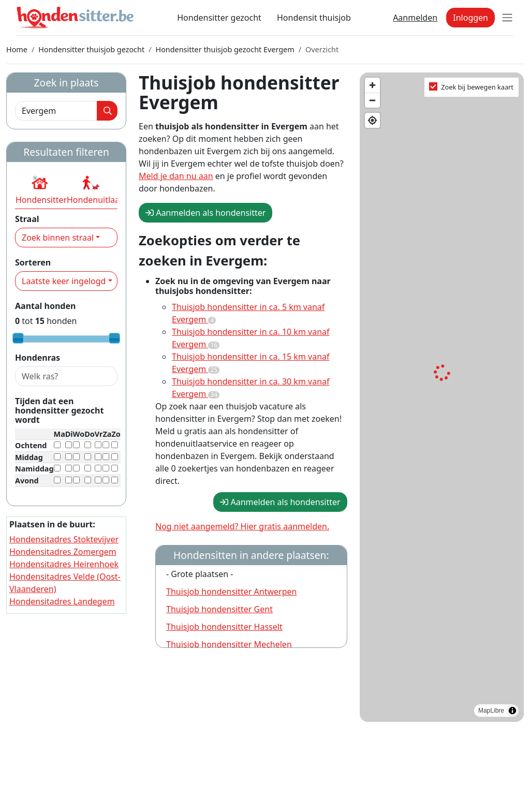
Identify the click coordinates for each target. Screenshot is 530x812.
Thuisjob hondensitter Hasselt (224, 627)
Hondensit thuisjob (314, 18)
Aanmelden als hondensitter (205, 213)
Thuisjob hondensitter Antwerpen (231, 592)
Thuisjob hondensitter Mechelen (229, 644)
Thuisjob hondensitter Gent (219, 609)
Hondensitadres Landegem (62, 601)
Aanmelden (415, 18)
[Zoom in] (372, 85)
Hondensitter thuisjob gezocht (91, 49)
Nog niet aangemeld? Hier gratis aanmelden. (242, 526)
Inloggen (470, 18)
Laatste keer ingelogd (64, 281)
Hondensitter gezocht (219, 18)
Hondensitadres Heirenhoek (64, 564)
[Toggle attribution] (512, 711)
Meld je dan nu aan (176, 176)
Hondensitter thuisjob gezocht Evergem (225, 49)
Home (17, 49)
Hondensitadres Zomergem (63, 552)
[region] (442, 397)
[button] (40, 189)
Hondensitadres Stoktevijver (64, 539)
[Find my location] (372, 120)
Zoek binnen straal (58, 238)
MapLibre (491, 711)
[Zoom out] (372, 100)
